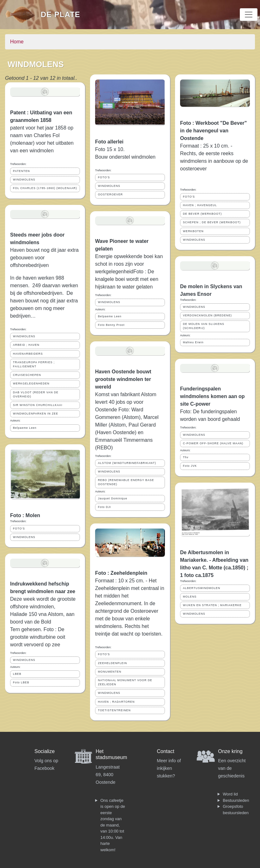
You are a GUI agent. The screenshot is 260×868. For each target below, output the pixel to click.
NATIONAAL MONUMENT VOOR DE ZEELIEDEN (125, 682)
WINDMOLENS (24, 180)
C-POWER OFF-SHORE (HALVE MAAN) (213, 443)
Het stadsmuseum (112, 754)
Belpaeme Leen (25, 428)
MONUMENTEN (110, 672)
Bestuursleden (236, 800)
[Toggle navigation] (249, 15)
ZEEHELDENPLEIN (112, 663)
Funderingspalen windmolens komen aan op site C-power (212, 396)
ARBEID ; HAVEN (26, 345)
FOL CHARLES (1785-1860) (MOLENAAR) (45, 188)
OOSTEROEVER (110, 194)
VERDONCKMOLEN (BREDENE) (207, 315)
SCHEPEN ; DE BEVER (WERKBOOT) (212, 222)
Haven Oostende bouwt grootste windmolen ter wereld (123, 379)
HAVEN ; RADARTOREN (116, 702)
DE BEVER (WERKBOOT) (202, 214)
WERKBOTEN (193, 231)
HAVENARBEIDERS (28, 354)
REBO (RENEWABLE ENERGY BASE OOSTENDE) (126, 482)
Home (17, 42)
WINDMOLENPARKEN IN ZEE (36, 414)
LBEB (17, 674)
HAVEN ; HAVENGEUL (200, 205)
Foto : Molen (25, 515)
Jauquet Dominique (113, 498)
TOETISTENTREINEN (114, 710)
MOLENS (190, 597)
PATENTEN (21, 171)
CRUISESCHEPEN (27, 375)
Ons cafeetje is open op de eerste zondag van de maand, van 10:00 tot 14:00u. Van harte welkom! (113, 825)
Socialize (45, 751)
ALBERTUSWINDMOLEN (202, 588)
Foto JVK (190, 466)
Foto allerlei (109, 142)
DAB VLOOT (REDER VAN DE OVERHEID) (36, 394)
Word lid (230, 794)
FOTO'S (19, 529)
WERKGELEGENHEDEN (31, 383)
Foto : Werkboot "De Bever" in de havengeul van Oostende (213, 131)
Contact (166, 751)
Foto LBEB (21, 682)
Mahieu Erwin (193, 342)
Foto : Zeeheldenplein (121, 573)
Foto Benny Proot (111, 325)
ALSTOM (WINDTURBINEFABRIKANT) (127, 463)
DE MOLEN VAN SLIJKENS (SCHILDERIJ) (204, 326)
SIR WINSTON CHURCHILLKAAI (38, 405)
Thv (186, 457)
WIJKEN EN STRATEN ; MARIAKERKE (212, 605)
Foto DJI (104, 507)
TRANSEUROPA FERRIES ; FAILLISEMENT (34, 364)
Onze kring (230, 751)
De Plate (60, 14)
